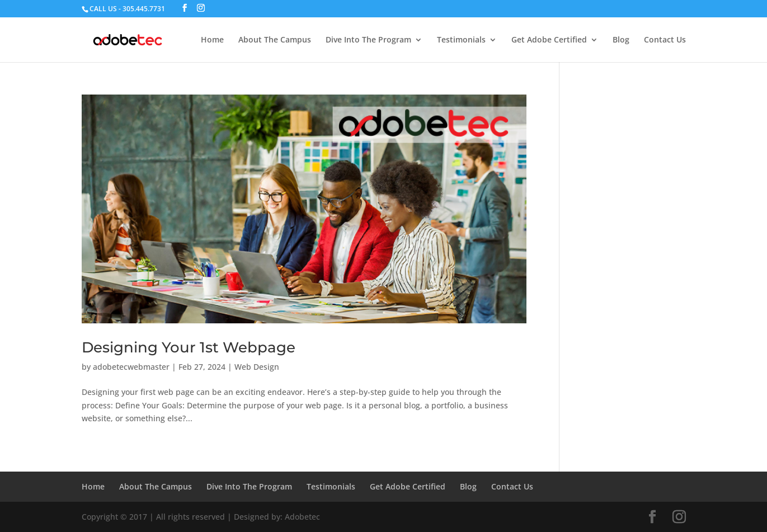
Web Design (257, 367)
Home (212, 40)
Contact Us (665, 40)
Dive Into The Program (368, 40)
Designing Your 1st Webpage (189, 347)
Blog (621, 40)
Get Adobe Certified (549, 40)
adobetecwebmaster (131, 367)
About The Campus (275, 40)
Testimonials (461, 40)
